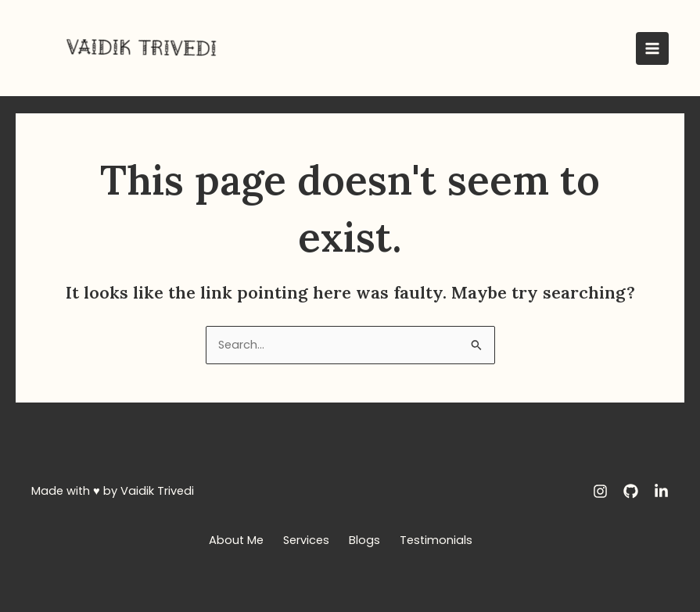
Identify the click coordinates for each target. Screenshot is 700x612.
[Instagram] (600, 491)
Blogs (364, 540)
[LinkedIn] (661, 491)
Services (306, 540)
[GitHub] (631, 491)
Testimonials (436, 540)
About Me (236, 540)
